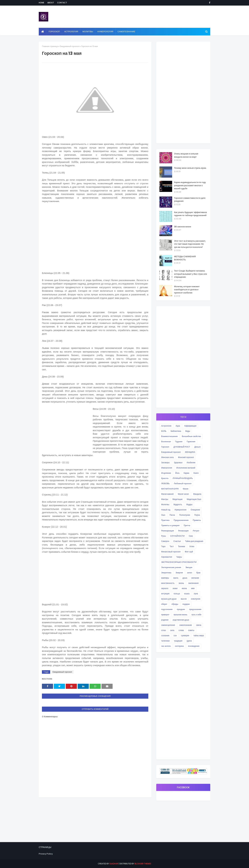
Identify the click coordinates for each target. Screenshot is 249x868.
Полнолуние (185, 515)
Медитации (177, 499)
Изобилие (191, 463)
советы (191, 630)
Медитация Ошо (194, 499)
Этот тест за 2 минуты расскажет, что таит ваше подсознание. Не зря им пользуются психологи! (190, 244)
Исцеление (166, 473)
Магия (185, 489)
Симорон (165, 541)
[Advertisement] (95, 238)
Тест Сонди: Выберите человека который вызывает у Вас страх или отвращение (190, 274)
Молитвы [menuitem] (88, 32)
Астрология (166, 426)
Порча (197, 515)
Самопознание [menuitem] (126, 32)
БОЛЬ (164, 431)
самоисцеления (168, 625)
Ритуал (196, 531)
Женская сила (167, 457)
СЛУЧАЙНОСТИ (177, 536)
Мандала (197, 494)
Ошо (163, 515)
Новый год (166, 510)
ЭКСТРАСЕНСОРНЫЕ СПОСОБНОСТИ (179, 562)
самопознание (186, 625)
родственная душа (181, 620)
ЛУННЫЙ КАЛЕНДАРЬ (183, 478)
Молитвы (165, 504)
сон (175, 636)
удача (189, 641)
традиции (178, 641)
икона (184, 588)
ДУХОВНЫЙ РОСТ (182, 447)
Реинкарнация (168, 531)
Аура (178, 426)
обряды (175, 604)
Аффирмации (190, 426)
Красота (165, 478)
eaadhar (114, 864)
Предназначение (181, 520)
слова (181, 630)
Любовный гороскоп (183, 483)
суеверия (185, 636)
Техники (182, 546)
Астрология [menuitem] (71, 32)
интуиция (165, 594)
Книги (196, 473)
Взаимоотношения (169, 436)
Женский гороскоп (186, 457)
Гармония (191, 442)
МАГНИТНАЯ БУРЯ (170, 489)
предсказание (195, 609)
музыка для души (169, 599)
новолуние (196, 599)
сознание (165, 636)
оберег (164, 604)
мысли (184, 599)
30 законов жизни (183, 227)
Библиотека (176, 431)
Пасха (172, 515)
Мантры (165, 499)
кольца (177, 594)
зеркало (165, 588)
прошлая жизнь (180, 615)
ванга (176, 578)
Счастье (177, 541)
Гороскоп (165, 447)
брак (198, 573)
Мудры (189, 504)
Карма (186, 473)
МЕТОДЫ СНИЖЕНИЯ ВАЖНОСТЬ (185, 258)
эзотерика (179, 646)
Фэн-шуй (189, 552)
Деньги (197, 447)
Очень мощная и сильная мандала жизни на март (186, 155)
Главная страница (50, 46)
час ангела (166, 646)
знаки (175, 588)
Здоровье (178, 463)
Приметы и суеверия (170, 525)
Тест (172, 546)
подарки (186, 604)
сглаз (163, 630)
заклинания (193, 583)
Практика (165, 520)
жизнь (181, 583)
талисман (165, 641)
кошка (187, 594)
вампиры (165, 578)
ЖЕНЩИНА (190, 452)
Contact (62, 3)
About (51, 3)
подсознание (167, 609)
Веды (188, 431)
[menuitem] (43, 32)
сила (172, 630)
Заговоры (165, 463)
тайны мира (199, 636)
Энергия (179, 573)
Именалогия (167, 468)
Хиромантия (167, 557)
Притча (187, 525)
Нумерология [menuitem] (105, 32)
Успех (192, 546)
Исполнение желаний (186, 468)
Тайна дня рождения (194, 541)
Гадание (179, 442)
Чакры (179, 557)
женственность (168, 583)
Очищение (195, 510)
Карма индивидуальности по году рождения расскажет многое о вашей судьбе (190, 185)
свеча (199, 625)
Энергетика (166, 573)
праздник (181, 609)
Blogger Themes (143, 864)
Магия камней (167, 494)
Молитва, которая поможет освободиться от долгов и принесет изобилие (187, 290)
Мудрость (178, 504)
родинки (165, 620)
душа (185, 578)
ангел (190, 573)
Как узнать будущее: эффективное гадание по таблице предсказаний (190, 214)
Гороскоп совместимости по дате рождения (190, 200)
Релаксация (183, 531)
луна (196, 594)
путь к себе (196, 615)
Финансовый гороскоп (171, 552)
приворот (165, 615)
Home (41, 3)
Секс (191, 536)
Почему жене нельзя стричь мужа (190, 168)
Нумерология (181, 510)
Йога (177, 473)
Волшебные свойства (191, 436)
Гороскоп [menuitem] (54, 32)
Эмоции (189, 567)
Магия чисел (183, 494)
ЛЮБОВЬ (165, 483)
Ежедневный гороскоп (69, 46)
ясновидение (194, 646)
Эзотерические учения (171, 567)
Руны (163, 536)
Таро (163, 546)
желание (195, 578)
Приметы (197, 520)
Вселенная (166, 442)
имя (193, 588)
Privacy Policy (46, 854)
